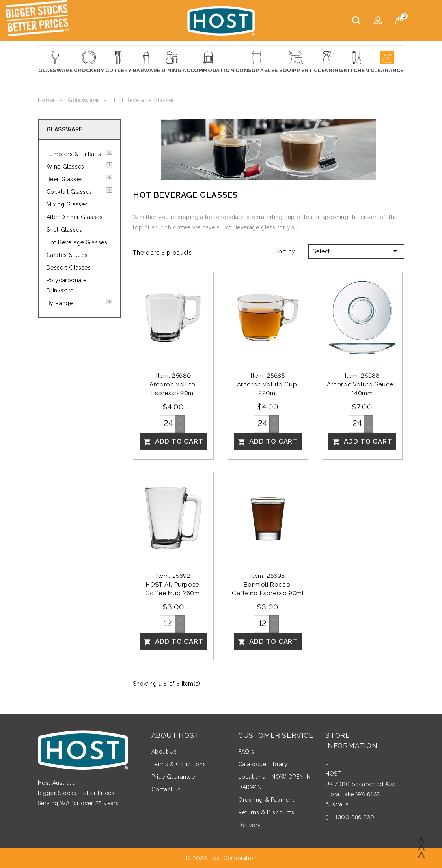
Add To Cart (173, 442)
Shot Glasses (64, 230)
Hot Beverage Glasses (77, 242)
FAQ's (246, 752)
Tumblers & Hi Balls (74, 154)
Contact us (166, 789)
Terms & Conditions (179, 764)
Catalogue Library (263, 764)
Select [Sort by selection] (356, 251)
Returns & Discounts (266, 812)
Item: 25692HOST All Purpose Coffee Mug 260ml (174, 585)
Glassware (64, 129)
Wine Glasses (65, 167)
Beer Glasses (65, 179)
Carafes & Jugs (67, 255)
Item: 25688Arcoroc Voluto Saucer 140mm (362, 384)
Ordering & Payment (266, 800)
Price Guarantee (173, 777)
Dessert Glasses (69, 268)
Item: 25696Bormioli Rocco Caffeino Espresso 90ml (268, 585)
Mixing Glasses (67, 204)
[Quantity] (168, 424)
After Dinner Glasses (75, 217)
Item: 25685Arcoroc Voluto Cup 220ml (268, 384)
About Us (164, 752)
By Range (60, 303)
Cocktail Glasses (70, 192)
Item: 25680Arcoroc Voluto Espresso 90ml (173, 384)
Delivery (250, 825)
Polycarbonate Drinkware (67, 285)
